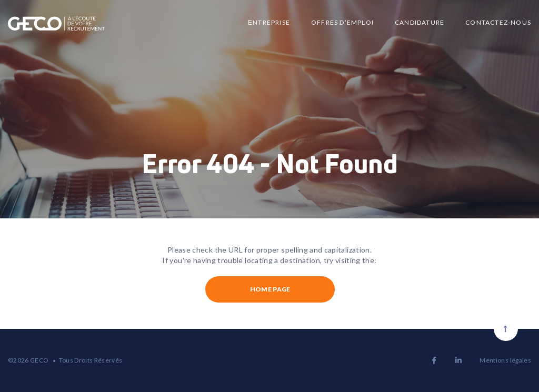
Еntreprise (269, 22)
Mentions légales (505, 360)
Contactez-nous (498, 22)
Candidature (420, 22)
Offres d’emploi (342, 22)
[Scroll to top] (506, 329)
